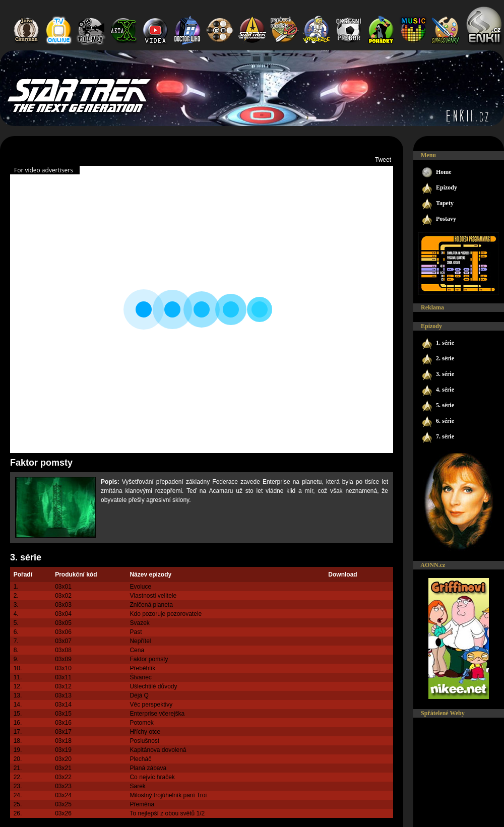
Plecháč (140, 759)
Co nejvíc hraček (152, 777)
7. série (437, 437)
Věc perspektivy (151, 705)
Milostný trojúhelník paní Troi (168, 795)
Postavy (438, 219)
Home (436, 173)
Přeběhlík (142, 668)
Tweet (383, 160)
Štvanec (140, 677)
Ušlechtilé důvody (153, 686)
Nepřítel (140, 641)
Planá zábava (148, 768)
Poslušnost (144, 741)
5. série (437, 406)
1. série (437, 343)
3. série (26, 557)
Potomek (141, 723)
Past (136, 632)
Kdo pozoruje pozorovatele (166, 614)
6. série (437, 422)
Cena (137, 650)
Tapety (437, 204)
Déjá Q (139, 695)
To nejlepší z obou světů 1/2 (167, 813)
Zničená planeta (151, 605)
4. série (437, 390)
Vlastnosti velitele (153, 596)
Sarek (137, 786)
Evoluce (140, 587)
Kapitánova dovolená (158, 750)
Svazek (139, 623)
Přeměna (142, 804)
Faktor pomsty (149, 659)
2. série (437, 359)
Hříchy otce (145, 732)
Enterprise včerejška (157, 714)
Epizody (439, 188)
